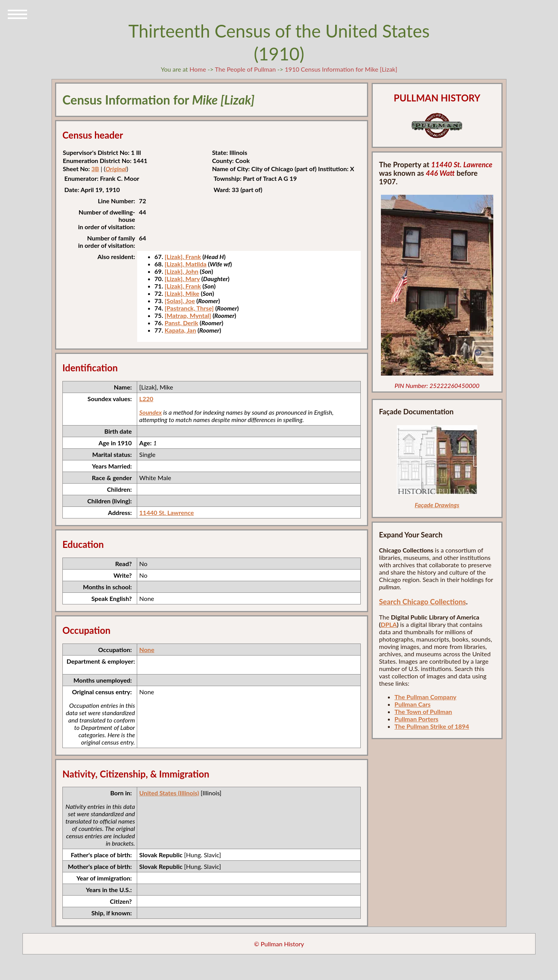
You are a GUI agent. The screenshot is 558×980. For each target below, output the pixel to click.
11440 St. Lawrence (166, 512)
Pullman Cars (412, 704)
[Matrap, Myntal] (188, 315)
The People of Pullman (245, 69)
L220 (146, 399)
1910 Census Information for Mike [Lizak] (341, 69)
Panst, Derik (182, 323)
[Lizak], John (182, 271)
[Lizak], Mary (182, 279)
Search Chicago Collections (422, 602)
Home (198, 69)
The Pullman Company (425, 697)
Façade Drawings (437, 505)
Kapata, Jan (180, 330)
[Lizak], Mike (182, 293)
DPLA (389, 624)
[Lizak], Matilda (186, 264)
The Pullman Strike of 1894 (432, 726)
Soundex (150, 412)
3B (95, 169)
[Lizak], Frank (183, 257)
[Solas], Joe (180, 301)
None (147, 650)
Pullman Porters (416, 719)
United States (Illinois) (169, 793)
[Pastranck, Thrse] (189, 308)
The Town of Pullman (423, 711)
